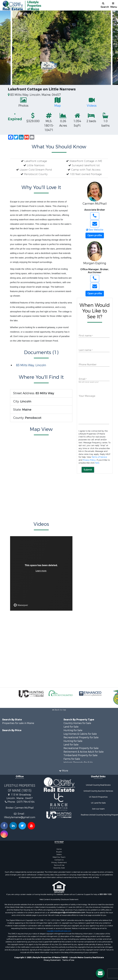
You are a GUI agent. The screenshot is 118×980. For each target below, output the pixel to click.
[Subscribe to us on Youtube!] (31, 826)
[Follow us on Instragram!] (4, 834)
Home (59, 849)
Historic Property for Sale (78, 762)
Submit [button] (88, 470)
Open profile (95, 235)
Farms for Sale (72, 759)
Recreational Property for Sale (81, 737)
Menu (114, 5)
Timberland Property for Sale (81, 755)
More (64, 771)
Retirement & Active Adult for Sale (84, 752)
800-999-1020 (106, 894)
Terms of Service (99, 457)
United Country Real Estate (98, 785)
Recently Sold (59, 868)
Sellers (59, 854)
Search (104, 5)
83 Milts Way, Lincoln (31, 365)
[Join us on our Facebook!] (4, 826)
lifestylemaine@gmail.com (20, 817)
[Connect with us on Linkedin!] (13, 826)
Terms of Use (59, 865)
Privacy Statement (59, 862)
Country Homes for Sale (77, 723)
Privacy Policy (89, 460)
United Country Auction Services (98, 791)
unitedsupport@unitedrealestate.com (68, 913)
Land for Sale (71, 727)
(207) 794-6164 (26, 802)
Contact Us (59, 860)
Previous (6, 48)
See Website (95, 230)
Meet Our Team (59, 857)
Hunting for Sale (73, 730)
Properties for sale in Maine (18, 723)
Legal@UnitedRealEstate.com (59, 931)
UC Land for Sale (98, 803)
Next (112, 48)
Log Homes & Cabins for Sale (80, 734)
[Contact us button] (100, 973)
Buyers (59, 852)
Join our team (98, 809)
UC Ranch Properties (98, 797)
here (97, 463)
